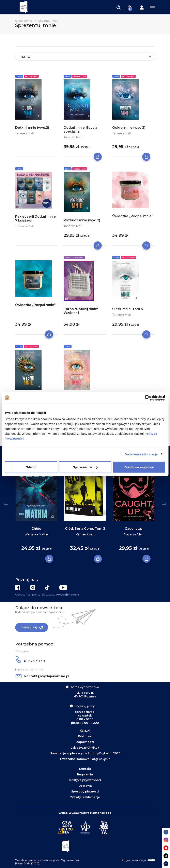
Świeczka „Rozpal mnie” (35, 305)
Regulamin (85, 774)
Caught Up (134, 529)
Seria (19, 76)
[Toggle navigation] (119, 7)
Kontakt (85, 769)
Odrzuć (31, 467)
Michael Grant (85, 534)
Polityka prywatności (85, 780)
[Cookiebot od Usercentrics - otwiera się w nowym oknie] (148, 398)
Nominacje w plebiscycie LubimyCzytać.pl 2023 (85, 753)
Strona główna (24, 21)
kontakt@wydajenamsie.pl (42, 676)
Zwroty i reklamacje (85, 797)
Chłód (36, 529)
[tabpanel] (36, 509)
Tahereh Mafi (25, 133)
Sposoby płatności (85, 791)
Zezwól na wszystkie (139, 467)
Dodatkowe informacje (141, 454)
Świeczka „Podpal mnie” (133, 216)
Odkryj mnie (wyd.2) (129, 128)
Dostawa (85, 786)
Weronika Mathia (36, 534)
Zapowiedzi (85, 742)
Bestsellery (31, 76)
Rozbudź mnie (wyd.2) (82, 220)
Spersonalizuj (85, 467)
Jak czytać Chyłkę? (85, 748)
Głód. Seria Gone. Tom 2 (85, 529)
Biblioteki (85, 736)
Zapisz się (32, 628)
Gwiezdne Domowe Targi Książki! (85, 759)
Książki (85, 731)
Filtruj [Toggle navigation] (25, 57)
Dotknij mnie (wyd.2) (32, 128)
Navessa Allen (134, 534)
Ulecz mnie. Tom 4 (128, 309)
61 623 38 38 (30, 661)
